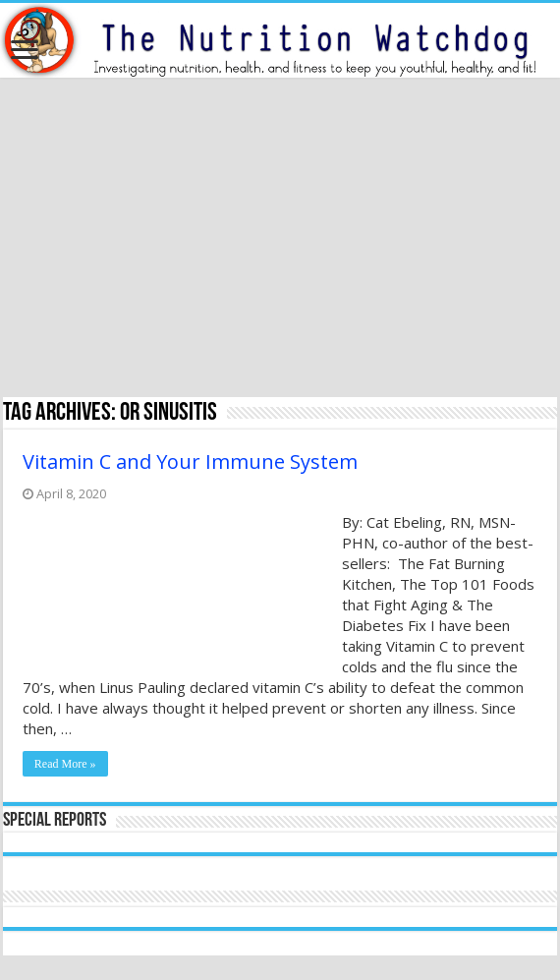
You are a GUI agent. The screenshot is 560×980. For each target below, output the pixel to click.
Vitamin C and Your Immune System (190, 461)
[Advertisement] (280, 240)
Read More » (65, 764)
